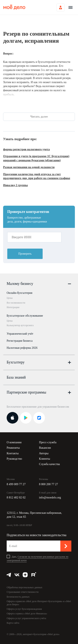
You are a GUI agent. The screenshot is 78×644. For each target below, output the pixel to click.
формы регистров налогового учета (26, 149)
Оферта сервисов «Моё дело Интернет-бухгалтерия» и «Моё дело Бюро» (39, 603)
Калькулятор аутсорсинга (20, 325)
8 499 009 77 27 (16, 484)
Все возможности (16, 303)
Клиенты (45, 459)
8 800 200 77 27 (49, 484)
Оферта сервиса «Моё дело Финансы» (27, 614)
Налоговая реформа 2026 (22, 348)
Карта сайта (13, 623)
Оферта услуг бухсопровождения (24, 609)
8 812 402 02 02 (16, 498)
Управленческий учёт (20, 334)
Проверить (25, 254)
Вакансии (45, 448)
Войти (61, 7)
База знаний (16, 377)
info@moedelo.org (50, 498)
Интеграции (13, 307)
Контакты (13, 453)
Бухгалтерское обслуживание (25, 316)
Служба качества (50, 464)
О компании (14, 442)
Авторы (44, 453)
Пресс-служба (48, 442)
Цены (10, 298)
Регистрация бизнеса (20, 341)
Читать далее (39, 117)
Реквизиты (13, 448)
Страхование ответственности (23, 592)
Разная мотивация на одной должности (29, 167)
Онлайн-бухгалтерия (19, 293)
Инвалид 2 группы (15, 185)
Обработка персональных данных (24, 587)
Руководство (14, 459)
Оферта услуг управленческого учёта (26, 618)
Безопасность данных (18, 597)
